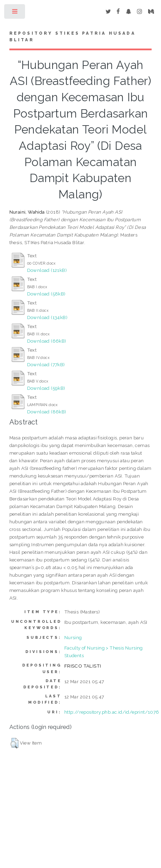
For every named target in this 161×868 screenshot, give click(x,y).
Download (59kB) (46, 388)
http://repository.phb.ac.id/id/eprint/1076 (112, 712)
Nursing (73, 637)
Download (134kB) (47, 317)
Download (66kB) (47, 341)
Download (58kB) (46, 294)
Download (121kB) (47, 270)
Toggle (15, 13)
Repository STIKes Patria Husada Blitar (73, 37)
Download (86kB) (47, 412)
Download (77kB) (46, 364)
